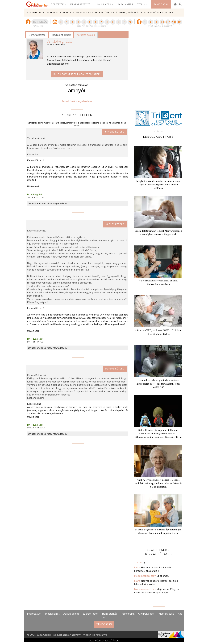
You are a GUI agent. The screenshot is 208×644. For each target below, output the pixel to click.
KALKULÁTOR (104, 4)
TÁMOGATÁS (161, 4)
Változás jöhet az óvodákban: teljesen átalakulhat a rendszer (158, 282)
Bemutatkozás (37, 35)
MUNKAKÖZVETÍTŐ (80, 4)
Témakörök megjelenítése (77, 101)
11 (124, 22)
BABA (66, 13)
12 (130, 22)
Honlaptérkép (110, 614)
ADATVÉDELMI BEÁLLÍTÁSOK (104, 641)
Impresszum (34, 614)
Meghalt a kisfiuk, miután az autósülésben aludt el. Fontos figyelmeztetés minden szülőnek (158, 185)
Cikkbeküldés (146, 614)
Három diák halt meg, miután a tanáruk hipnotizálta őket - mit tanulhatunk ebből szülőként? (158, 384)
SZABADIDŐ (150, 13)
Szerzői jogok (90, 614)
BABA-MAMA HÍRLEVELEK (131, 4)
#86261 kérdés (115, 224)
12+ (179, 22)
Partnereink (128, 614)
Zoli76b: (140, 562)
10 (119, 22)
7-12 (174, 22)
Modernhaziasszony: (152, 576)
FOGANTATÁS (34, 13)
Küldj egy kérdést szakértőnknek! (77, 74)
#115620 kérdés (114, 132)
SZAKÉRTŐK (57, 4)
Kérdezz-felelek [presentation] (86, 35)
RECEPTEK (166, 13)
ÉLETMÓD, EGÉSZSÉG (128, 13)
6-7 (168, 22)
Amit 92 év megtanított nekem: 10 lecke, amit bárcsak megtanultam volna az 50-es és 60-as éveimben (158, 483)
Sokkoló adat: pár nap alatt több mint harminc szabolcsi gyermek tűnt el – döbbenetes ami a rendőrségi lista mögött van (158, 434)
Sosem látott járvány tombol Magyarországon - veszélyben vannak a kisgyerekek (158, 233)
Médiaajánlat (52, 614)
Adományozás (166, 614)
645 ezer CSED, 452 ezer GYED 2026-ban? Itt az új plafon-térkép (158, 332)
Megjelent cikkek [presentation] (61, 35)
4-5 (162, 22)
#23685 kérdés (115, 369)
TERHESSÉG (52, 13)
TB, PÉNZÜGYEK (104, 13)
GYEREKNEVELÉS (82, 13)
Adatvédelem (71, 614)
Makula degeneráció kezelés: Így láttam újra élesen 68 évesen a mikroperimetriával (158, 531)
